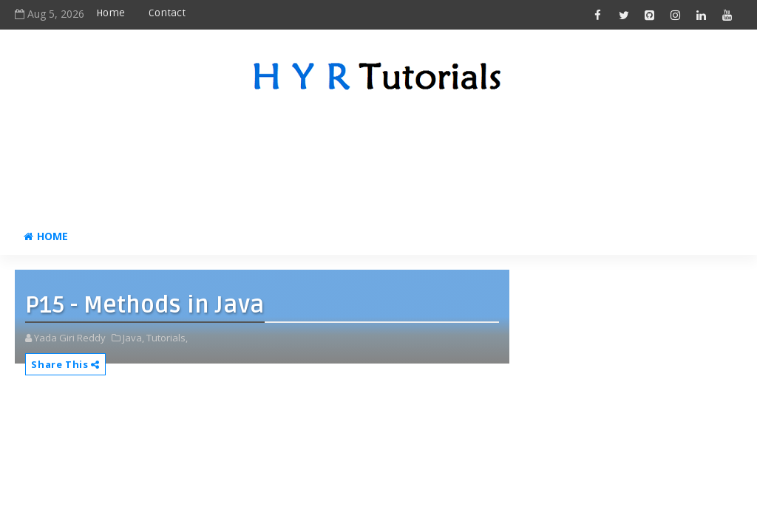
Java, (133, 338)
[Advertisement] (378, 159)
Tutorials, (167, 338)
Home (111, 13)
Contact (167, 13)
